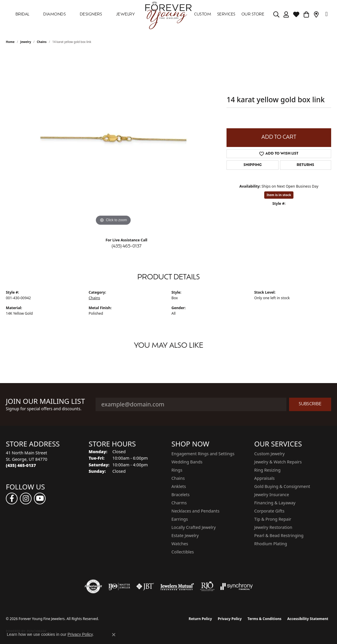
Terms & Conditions (265, 619)
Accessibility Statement (308, 619)
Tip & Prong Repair (273, 519)
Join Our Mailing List (45, 401)
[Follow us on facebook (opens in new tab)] (12, 498)
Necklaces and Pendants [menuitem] (196, 511)
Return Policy (201, 619)
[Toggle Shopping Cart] (306, 15)
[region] (113, 139)
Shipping (253, 165)
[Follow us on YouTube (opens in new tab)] (40, 498)
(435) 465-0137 (127, 246)
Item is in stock (279, 195)
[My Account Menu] (286, 15)
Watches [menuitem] (180, 544)
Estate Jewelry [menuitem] (185, 535)
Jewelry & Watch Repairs (278, 462)
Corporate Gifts (269, 511)
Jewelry (125, 14)
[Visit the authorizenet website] (93, 586)
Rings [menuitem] (177, 470)
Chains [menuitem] (178, 478)
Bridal (23, 14)
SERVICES (226, 14)
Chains (42, 42)
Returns (305, 165)
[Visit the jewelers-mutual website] (177, 586)
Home (10, 42)
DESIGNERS (91, 14)
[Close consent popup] (114, 635)
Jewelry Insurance (272, 495)
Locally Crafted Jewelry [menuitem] (194, 527)
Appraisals (265, 478)
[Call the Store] (21, 465)
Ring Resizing (267, 470)
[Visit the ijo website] (119, 586)
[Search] (276, 15)
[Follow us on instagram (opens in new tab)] (26, 498)
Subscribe (310, 404)
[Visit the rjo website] (207, 586)
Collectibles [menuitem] (183, 552)
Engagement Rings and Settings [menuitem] (203, 454)
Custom (203, 14)
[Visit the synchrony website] (237, 586)
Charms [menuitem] (179, 503)
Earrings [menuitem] (180, 519)
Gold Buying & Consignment (282, 486)
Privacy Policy (230, 619)
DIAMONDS (55, 14)
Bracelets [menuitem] (181, 495)
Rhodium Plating (271, 544)
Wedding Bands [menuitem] (187, 462)
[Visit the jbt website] (145, 586)
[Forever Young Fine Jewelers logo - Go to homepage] (168, 15)
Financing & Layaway (275, 503)
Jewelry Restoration (273, 527)
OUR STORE (253, 14)
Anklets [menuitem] (179, 486)
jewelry (26, 42)
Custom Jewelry (269, 454)
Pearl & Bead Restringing (279, 535)
